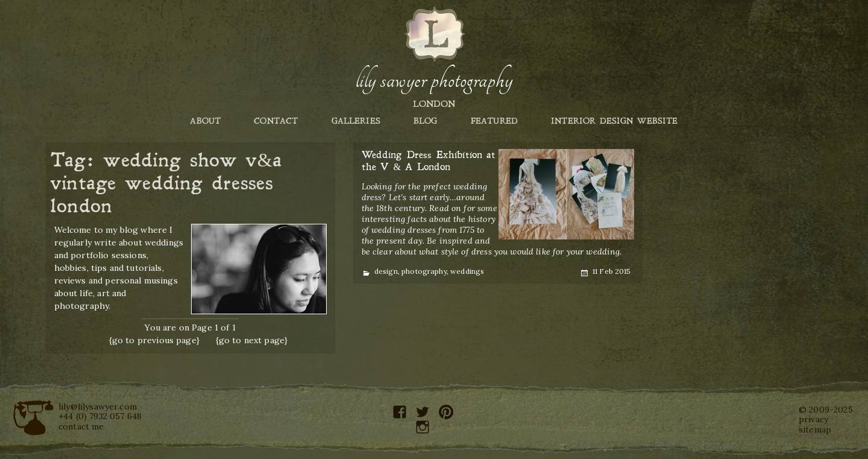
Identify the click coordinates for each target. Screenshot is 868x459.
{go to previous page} (154, 340)
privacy (813, 419)
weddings (467, 271)
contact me (81, 426)
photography (424, 271)
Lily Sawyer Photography (434, 80)
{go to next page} (252, 340)
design (386, 271)
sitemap (815, 429)
